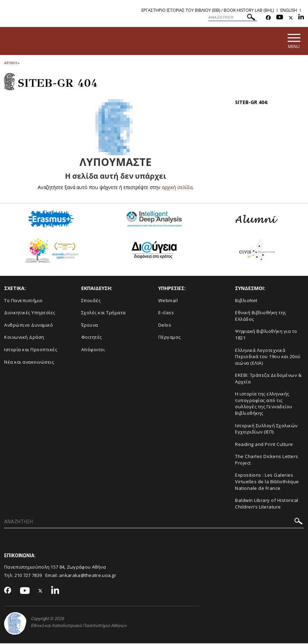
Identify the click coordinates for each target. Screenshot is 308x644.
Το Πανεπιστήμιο (24, 301)
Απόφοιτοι (93, 350)
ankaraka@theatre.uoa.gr (88, 576)
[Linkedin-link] (301, 18)
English (289, 10)
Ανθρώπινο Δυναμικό (29, 326)
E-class (166, 314)
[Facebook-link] (268, 18)
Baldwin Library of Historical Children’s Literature (267, 505)
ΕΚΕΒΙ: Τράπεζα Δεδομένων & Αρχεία (268, 379)
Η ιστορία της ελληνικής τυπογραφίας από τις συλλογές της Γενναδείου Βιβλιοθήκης (264, 404)
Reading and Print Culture (264, 445)
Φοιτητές (92, 338)
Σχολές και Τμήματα (104, 314)
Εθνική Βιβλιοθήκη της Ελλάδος (261, 317)
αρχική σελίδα (177, 188)
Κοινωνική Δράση (24, 338)
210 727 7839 (28, 576)
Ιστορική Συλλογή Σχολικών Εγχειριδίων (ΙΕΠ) (266, 430)
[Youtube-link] (280, 18)
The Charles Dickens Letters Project (267, 461)
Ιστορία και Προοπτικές (31, 350)
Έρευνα (90, 326)
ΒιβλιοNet (246, 301)
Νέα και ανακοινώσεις (29, 363)
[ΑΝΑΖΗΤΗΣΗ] (233, 17)
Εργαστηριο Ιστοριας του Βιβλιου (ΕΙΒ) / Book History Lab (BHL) (208, 10)
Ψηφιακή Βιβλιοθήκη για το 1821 (266, 335)
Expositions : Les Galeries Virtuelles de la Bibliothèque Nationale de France (267, 482)
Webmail (168, 301)
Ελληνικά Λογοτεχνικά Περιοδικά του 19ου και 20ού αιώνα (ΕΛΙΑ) (268, 357)
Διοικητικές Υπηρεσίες (30, 314)
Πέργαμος (170, 338)
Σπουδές (91, 301)
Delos (165, 326)
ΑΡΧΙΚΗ (11, 63)
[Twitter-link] (291, 18)
